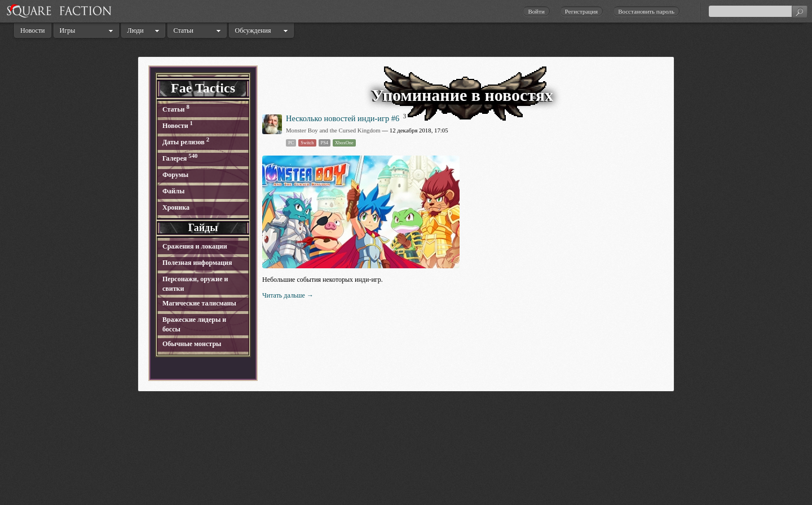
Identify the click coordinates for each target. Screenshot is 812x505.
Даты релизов (184, 142)
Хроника (176, 207)
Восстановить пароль (646, 11)
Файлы (173, 191)
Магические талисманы (199, 303)
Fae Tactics (203, 88)
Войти (536, 11)
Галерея (175, 158)
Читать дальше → (288, 295)
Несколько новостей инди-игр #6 (343, 118)
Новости (33, 30)
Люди (136, 30)
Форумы (175, 175)
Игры (68, 30)
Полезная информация (197, 263)
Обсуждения (253, 30)
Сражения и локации (195, 246)
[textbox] (758, 11)
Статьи (184, 30)
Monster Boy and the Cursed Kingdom (333, 130)
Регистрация (581, 11)
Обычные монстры (192, 344)
